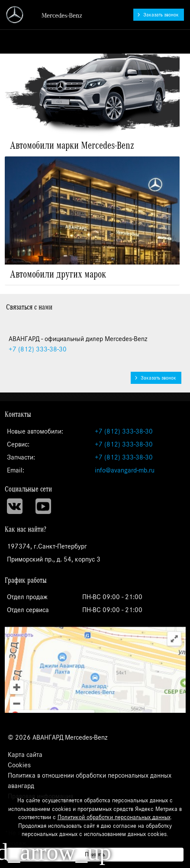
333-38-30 (38, 349)
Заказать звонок (161, 15)
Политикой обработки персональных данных (114, 817)
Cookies (19, 765)
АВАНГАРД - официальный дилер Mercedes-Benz (45, 15)
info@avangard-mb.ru (125, 470)
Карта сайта (25, 755)
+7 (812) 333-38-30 (124, 431)
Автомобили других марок (58, 274)
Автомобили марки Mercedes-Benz (72, 146)
